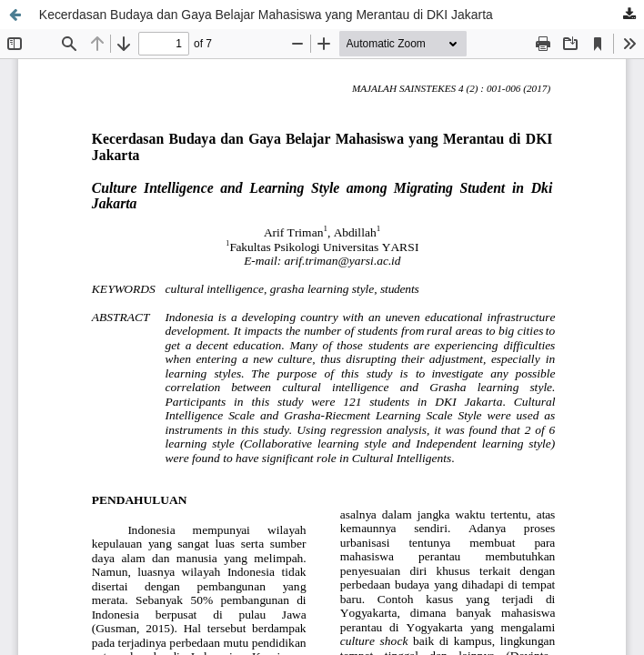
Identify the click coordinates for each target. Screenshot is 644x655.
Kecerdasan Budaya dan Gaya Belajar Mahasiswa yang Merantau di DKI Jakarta (266, 15)
